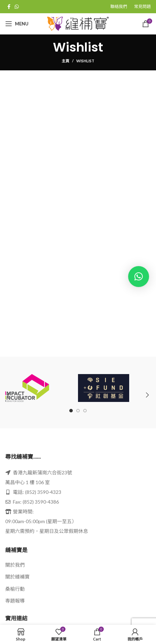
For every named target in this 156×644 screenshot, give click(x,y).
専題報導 (15, 601)
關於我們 (15, 565)
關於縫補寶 (17, 577)
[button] (139, 277)
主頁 (65, 61)
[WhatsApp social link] (17, 7)
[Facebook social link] (9, 7)
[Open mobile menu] (17, 24)
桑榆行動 (15, 589)
